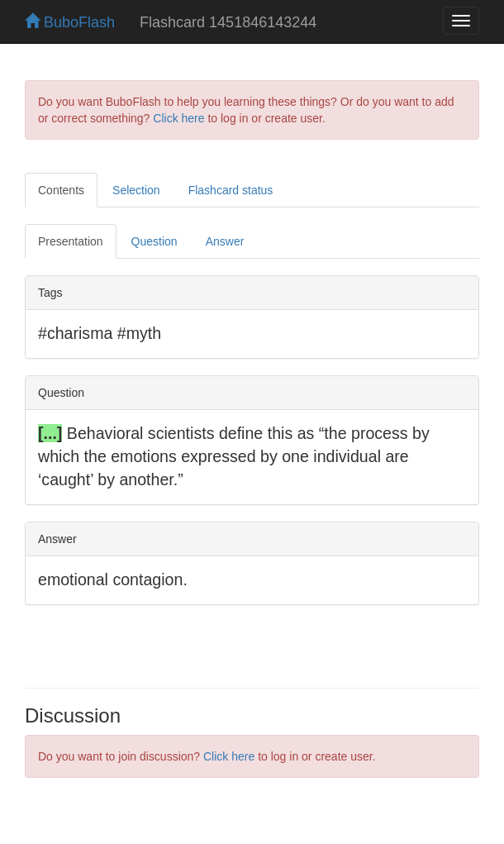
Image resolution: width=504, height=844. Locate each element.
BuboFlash (70, 22)
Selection (136, 190)
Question (155, 241)
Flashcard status (231, 190)
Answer (225, 241)
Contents (61, 190)
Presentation (71, 241)
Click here (178, 118)
